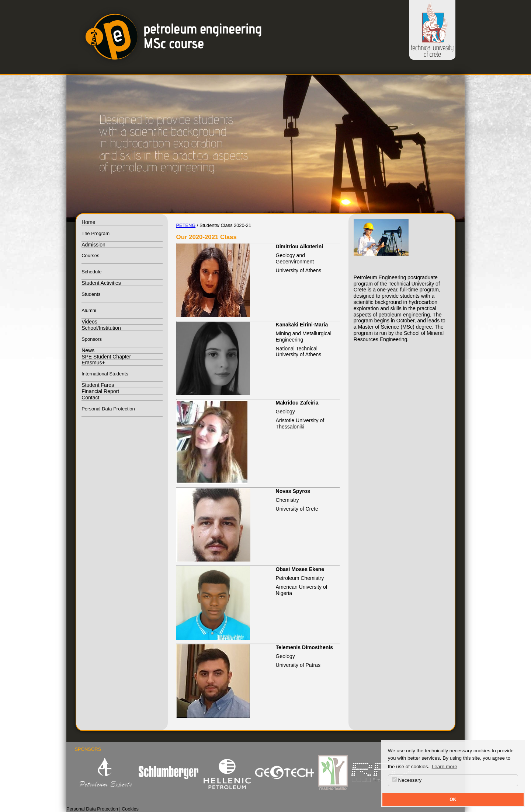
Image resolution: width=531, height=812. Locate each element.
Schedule (91, 272)
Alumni (89, 310)
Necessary (407, 780)
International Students (105, 374)
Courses (90, 255)
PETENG (186, 225)
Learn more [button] (445, 766)
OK (453, 799)
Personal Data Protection (108, 409)
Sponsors (92, 339)
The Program (96, 233)
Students (91, 294)
